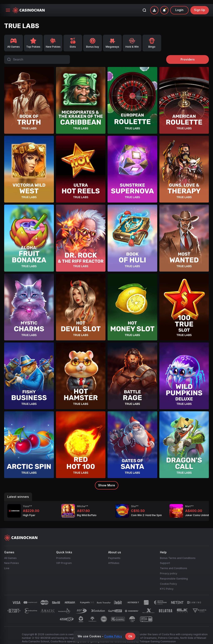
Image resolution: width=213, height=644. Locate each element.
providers (190, 55)
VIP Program (64, 558)
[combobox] (164, 6)
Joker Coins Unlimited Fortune (182, 511)
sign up (200, 6)
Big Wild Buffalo (64, 511)
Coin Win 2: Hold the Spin (124, 511)
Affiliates (114, 558)
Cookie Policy (168, 579)
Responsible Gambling (174, 574)
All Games (10, 553)
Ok (131, 636)
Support (165, 558)
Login (179, 6)
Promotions (63, 553)
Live (7, 563)
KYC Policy (167, 584)
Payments (114, 553)
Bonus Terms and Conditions (178, 553)
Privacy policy (169, 569)
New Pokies (12, 558)
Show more (107, 481)
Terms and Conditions (174, 563)
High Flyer (7, 511)
